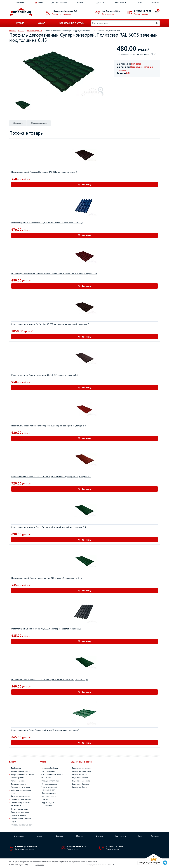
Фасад (42, 23)
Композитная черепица (20, 787)
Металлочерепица (18, 781)
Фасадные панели (49, 793)
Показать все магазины (61, 14)
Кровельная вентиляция (21, 799)
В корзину (86, 184)
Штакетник (46, 799)
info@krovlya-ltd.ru (111, 11)
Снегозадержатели (18, 815)
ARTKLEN (111, 865)
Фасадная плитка (49, 796)
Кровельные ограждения (21, 818)
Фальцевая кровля (18, 784)
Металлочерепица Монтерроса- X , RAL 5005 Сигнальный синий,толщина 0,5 (47, 223)
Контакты (155, 3)
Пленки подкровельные (20, 796)
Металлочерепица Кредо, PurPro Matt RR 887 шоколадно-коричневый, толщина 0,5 (50, 324)
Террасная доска (48, 803)
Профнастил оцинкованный (22, 774)
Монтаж (80, 3)
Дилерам (100, 3)
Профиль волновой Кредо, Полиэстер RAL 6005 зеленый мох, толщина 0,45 (47, 578)
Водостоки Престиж (80, 784)
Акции (41, 3)
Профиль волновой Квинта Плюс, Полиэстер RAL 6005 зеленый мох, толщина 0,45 (50, 679)
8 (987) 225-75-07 (143, 11)
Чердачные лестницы (19, 809)
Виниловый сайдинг (50, 768)
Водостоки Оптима (80, 778)
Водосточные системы (72, 23)
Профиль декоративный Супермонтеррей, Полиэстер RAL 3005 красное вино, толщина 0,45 (54, 273)
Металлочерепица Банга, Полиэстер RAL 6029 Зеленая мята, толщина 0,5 (45, 730)
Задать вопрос (108, 14)
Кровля (20, 23)
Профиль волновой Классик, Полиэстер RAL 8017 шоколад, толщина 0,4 (45, 172)
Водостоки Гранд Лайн (82, 771)
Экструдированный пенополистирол (49, 788)
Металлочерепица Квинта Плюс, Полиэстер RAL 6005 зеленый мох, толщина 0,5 (49, 527)
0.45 (128, 73)
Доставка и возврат (60, 3)
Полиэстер (136, 64)
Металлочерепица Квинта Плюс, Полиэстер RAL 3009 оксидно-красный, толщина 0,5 (51, 476)
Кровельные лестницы (20, 812)
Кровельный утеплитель (21, 803)
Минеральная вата (49, 784)
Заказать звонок (141, 14)
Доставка (59, 836)
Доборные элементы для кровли (21, 792)
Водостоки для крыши (81, 768)
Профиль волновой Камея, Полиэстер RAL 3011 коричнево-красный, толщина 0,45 (50, 426)
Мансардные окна (18, 806)
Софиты (14, 822)
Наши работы (120, 3)
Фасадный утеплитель (51, 781)
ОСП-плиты (46, 778)
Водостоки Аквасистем (82, 781)
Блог (140, 3)
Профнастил (16, 768)
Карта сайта (40, 865)
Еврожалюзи (47, 806)
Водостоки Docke (79, 774)
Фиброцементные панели (52, 774)
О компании (19, 3)
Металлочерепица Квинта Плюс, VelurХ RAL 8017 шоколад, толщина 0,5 (45, 375)
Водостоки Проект (80, 787)
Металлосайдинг (48, 771)
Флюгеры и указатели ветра (22, 825)
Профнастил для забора (21, 771)
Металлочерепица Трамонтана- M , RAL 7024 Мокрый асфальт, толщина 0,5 (46, 629)
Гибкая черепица (17, 778)
